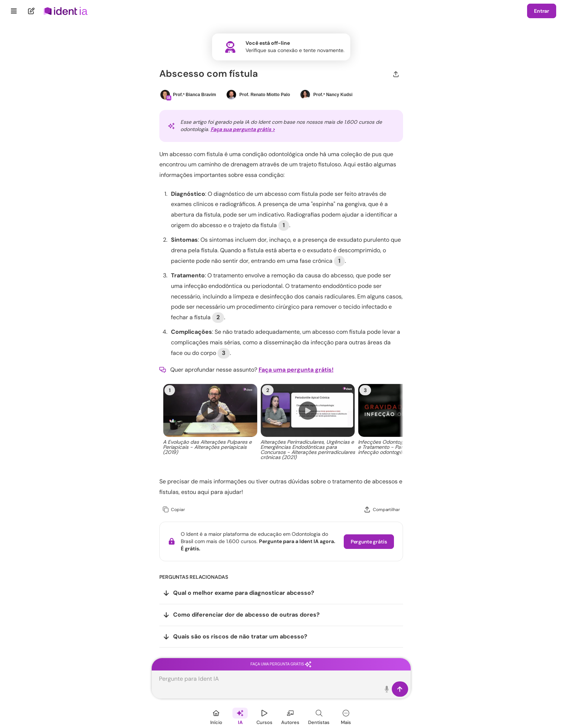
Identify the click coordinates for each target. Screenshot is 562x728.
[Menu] (14, 11)
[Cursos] (264, 716)
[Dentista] (319, 716)
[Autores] (290, 716)
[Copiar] (174, 510)
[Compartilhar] (396, 74)
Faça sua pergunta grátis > (243, 129)
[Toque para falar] (387, 689)
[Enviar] (400, 689)
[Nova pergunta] (31, 11)
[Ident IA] (240, 716)
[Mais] (346, 716)
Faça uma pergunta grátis (281, 664)
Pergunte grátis (369, 542)
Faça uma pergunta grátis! (296, 370)
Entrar (542, 11)
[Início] (216, 716)
